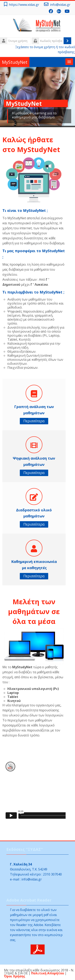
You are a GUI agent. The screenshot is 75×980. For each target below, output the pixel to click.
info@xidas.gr (60, 5)
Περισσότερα (34, 421)
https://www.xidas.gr (24, 5)
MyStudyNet (15, 62)
